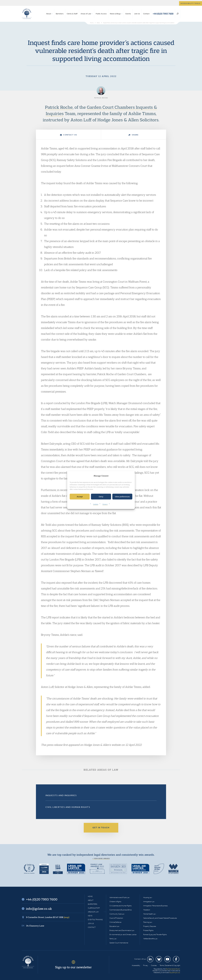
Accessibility (136, 965)
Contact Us (69, 135)
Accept (80, 497)
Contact (146, 14)
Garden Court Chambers (27, 14)
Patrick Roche (59, 107)
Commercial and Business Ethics (121, 910)
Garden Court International (119, 943)
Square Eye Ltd (175, 972)
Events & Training (95, 920)
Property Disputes (150, 926)
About (49, 14)
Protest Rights (148, 930)
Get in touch (101, 828)
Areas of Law (86, 14)
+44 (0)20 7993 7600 (163, 14)
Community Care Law (117, 914)
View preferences (122, 497)
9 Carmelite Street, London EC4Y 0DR (48, 917)
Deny (101, 497)
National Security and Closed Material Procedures (160, 918)
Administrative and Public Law (120, 897)
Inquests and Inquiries (61, 795)
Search (178, 14)
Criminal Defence (115, 922)
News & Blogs (115, 14)
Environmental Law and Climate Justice (123, 935)
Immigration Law (149, 902)
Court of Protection (116, 918)
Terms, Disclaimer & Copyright (170, 965)
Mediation (147, 910)
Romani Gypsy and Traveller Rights (155, 935)
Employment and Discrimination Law (122, 930)
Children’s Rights (115, 902)
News (90, 916)
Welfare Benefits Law (151, 939)
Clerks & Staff (72, 14)
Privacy (105, 504)
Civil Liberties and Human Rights (68, 807)
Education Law (115, 926)
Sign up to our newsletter (73, 967)
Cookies (96, 504)
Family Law (113, 939)
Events (128, 14)
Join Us (137, 14)
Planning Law (148, 922)
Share (134, 135)
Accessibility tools (191, 3)
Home (90, 896)
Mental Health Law (150, 914)
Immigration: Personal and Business (155, 906)
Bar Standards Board (173, 969)
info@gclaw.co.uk (39, 909)
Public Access (101, 14)
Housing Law (148, 897)
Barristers (60, 14)
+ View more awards (101, 859)
